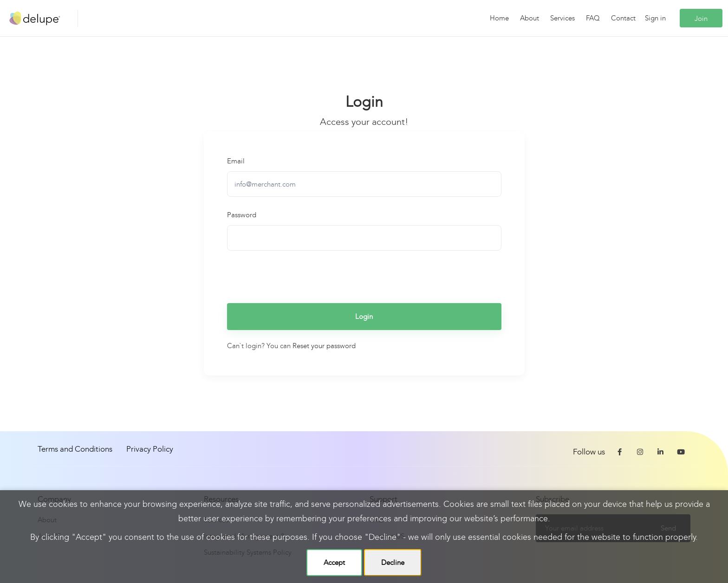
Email (236, 161)
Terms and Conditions (75, 449)
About (530, 18)
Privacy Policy (150, 449)
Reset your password (324, 346)
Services (562, 18)
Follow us (589, 452)
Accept (334, 563)
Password (242, 215)
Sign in (655, 18)
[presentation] (298, 276)
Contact (623, 18)
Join (701, 19)
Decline (393, 563)
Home (499, 18)
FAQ (593, 18)
